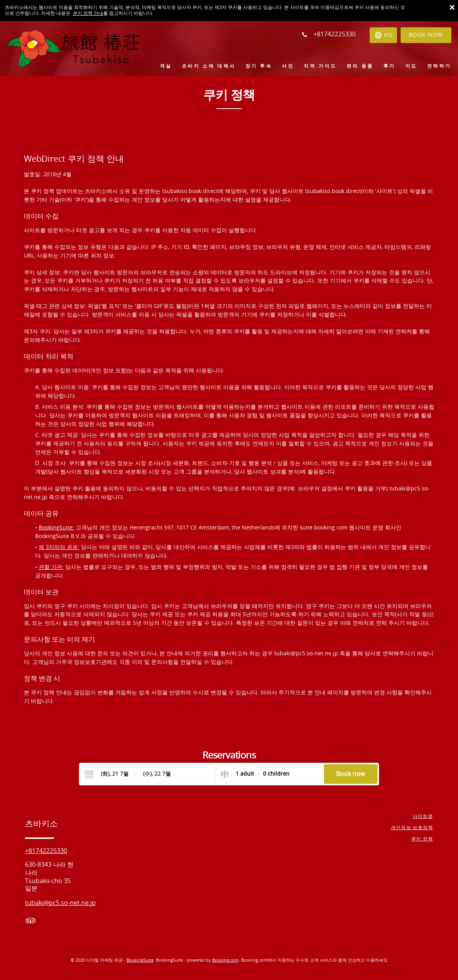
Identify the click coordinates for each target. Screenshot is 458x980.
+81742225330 (46, 851)
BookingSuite (140, 960)
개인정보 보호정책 (412, 828)
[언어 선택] (383, 35)
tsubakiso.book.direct (190, 191)
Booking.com (225, 960)
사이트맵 (423, 816)
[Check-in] (108, 774)
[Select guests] (255, 774)
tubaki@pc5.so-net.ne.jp (307, 654)
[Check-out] (157, 774)
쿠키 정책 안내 (88, 13)
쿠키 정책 (422, 839)
